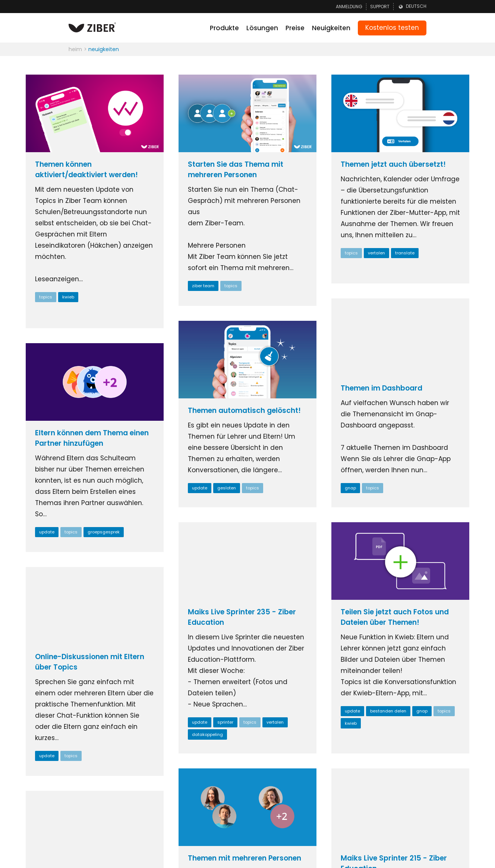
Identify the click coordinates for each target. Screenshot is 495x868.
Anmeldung (349, 7)
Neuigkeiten (331, 28)
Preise (295, 28)
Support (380, 7)
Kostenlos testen (392, 28)
